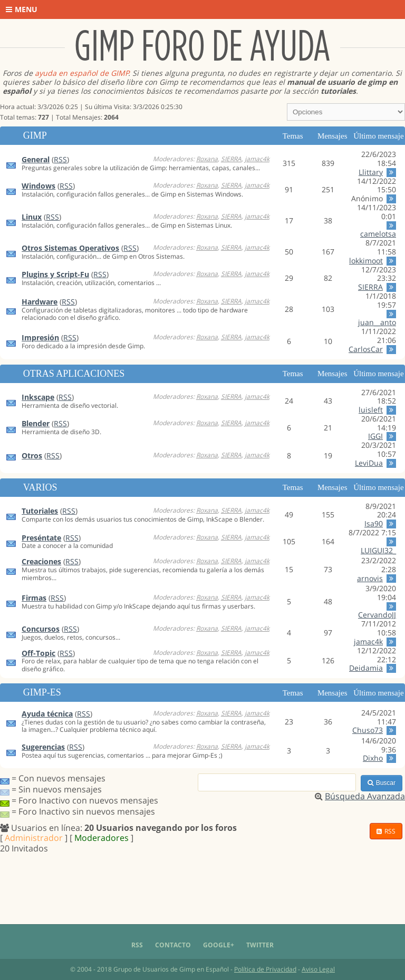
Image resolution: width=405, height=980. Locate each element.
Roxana (207, 159)
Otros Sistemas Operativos (70, 248)
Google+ (219, 945)
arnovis (370, 578)
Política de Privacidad (265, 969)
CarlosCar (366, 349)
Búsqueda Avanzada (365, 796)
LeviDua (369, 463)
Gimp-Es (42, 692)
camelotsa (378, 234)
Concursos (41, 629)
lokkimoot (366, 261)
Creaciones (41, 561)
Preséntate (41, 538)
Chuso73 (368, 730)
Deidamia (366, 668)
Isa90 (374, 523)
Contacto (173, 945)
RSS (60, 159)
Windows (38, 186)
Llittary (371, 172)
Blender (36, 423)
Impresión (40, 337)
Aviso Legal (318, 969)
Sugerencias (43, 747)
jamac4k (257, 159)
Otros (32, 455)
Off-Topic (38, 653)
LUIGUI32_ (378, 550)
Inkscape (38, 397)
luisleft (371, 410)
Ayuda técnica (47, 714)
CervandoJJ (377, 615)
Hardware (40, 302)
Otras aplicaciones (74, 374)
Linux (32, 217)
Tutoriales (40, 511)
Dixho (373, 758)
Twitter (260, 945)
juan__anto (377, 322)
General (36, 159)
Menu (22, 9)
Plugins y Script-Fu (55, 274)
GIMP (35, 135)
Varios (40, 487)
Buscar (382, 783)
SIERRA (231, 159)
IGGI (375, 436)
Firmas (34, 598)
